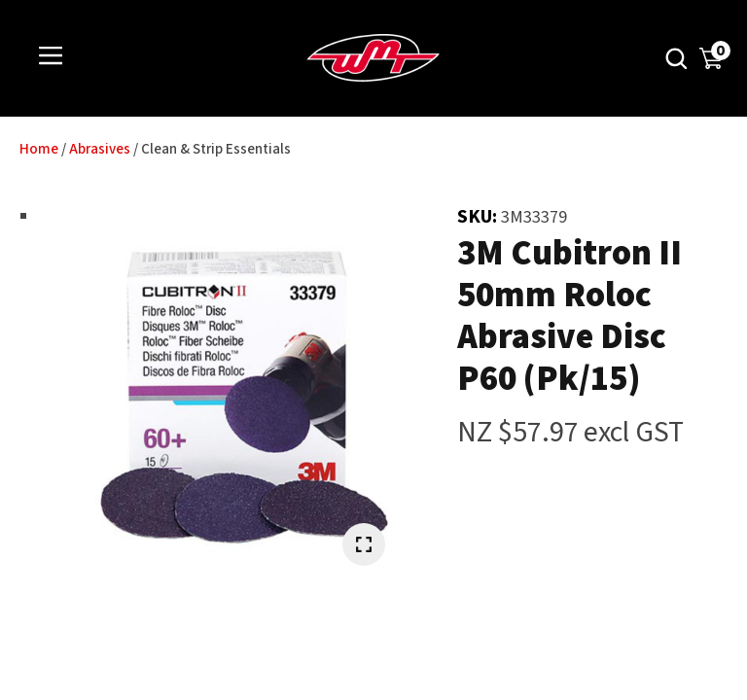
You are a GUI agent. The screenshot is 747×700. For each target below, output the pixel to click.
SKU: (479, 217)
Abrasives (100, 149)
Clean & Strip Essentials (216, 149)
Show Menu (51, 57)
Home (39, 149)
